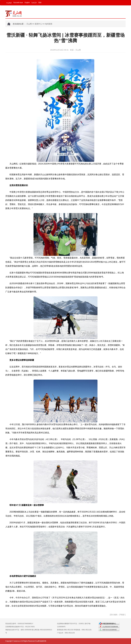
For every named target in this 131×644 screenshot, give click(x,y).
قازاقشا (34, 3)
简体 (40, 3)
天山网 (29, 24)
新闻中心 (38, 24)
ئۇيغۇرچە (9, 3)
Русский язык (18, 3)
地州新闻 (49, 24)
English (27, 3)
